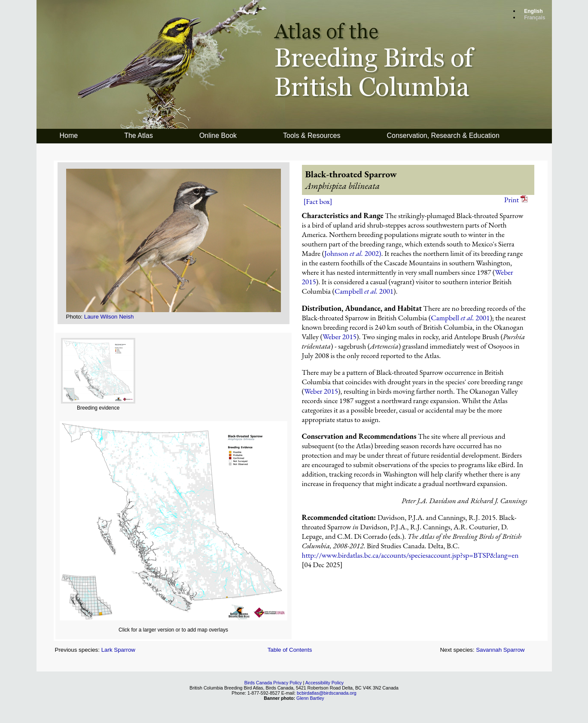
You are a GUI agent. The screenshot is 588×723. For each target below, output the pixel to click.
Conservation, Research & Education (443, 135)
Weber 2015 (340, 337)
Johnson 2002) (353, 253)
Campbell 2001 (364, 291)
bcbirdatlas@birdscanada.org (327, 693)
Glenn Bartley (310, 698)
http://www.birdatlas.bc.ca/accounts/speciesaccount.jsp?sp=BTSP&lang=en (410, 555)
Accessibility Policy (324, 683)
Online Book (218, 135)
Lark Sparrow (118, 650)
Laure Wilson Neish (109, 317)
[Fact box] (318, 201)
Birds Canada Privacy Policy (273, 683)
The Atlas (139, 135)
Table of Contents (290, 650)
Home (69, 135)
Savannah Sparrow (500, 650)
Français (535, 18)
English (533, 11)
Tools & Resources (312, 135)
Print (516, 200)
